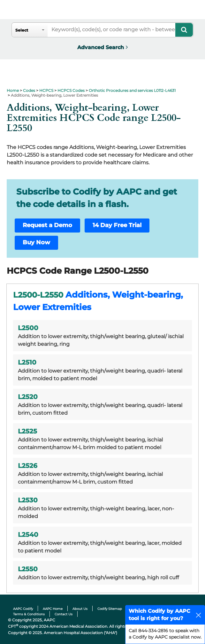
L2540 (28, 535)
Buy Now (36, 242)
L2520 (28, 397)
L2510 (27, 362)
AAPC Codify (23, 609)
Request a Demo (47, 225)
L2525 (27, 431)
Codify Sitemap (110, 609)
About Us (80, 609)
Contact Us (64, 614)
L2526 (28, 466)
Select (22, 30)
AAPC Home (53, 609)
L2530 (28, 500)
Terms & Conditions (29, 614)
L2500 (28, 328)
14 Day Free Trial (117, 225)
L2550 (28, 569)
